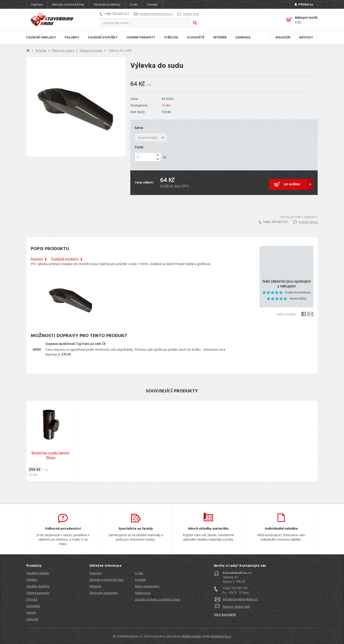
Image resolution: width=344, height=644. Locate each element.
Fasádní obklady (38, 573)
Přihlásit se (304, 4)
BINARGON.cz (221, 636)
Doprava (37, 4)
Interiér (31, 612)
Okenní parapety (38, 593)
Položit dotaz (305, 222)
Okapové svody (91, 51)
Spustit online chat (236, 607)
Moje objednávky (147, 586)
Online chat (188, 14)
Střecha (41, 51)
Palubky (32, 580)
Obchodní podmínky (107, 4)
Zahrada (32, 619)
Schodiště (33, 606)
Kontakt (152, 4)
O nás (134, 4)
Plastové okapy (63, 51)
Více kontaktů (225, 615)
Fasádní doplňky (38, 586)
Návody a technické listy (68, 4)
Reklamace (143, 593)
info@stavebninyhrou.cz (153, 14)
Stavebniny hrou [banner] (52, 20)
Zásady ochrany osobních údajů (158, 599)
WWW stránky (191, 636)
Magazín (95, 586)
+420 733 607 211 (115, 14)
